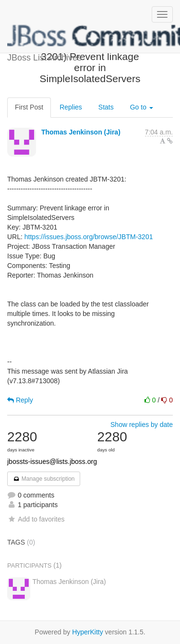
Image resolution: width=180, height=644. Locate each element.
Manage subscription (44, 479)
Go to (142, 107)
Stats (106, 107)
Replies (71, 107)
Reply (20, 400)
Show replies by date (142, 425)
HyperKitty (88, 632)
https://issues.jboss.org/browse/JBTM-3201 (89, 237)
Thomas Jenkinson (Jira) (81, 132)
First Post (29, 107)
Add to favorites (36, 519)
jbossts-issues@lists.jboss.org (52, 462)
